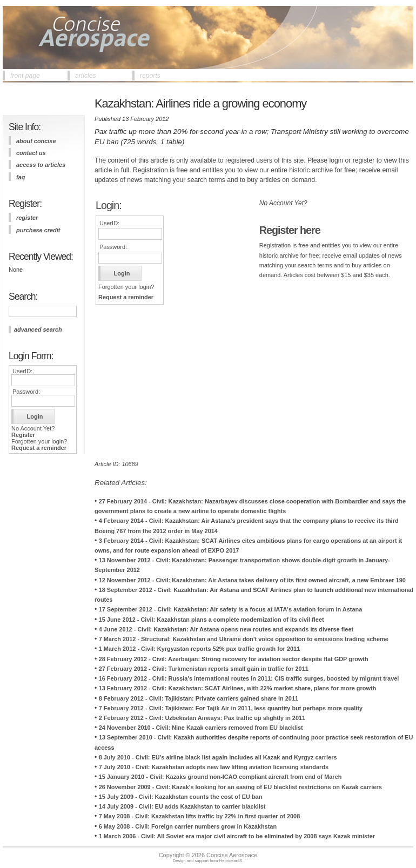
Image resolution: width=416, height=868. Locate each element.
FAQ (21, 177)
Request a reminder (39, 448)
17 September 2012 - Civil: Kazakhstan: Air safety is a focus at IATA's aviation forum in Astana (231, 609)
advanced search (38, 329)
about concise (36, 141)
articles (86, 76)
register (27, 218)
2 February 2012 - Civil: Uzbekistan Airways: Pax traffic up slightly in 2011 (202, 718)
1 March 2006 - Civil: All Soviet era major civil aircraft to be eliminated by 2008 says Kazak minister (237, 836)
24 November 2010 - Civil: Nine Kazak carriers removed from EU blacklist (201, 728)
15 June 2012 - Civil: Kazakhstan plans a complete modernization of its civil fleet (212, 620)
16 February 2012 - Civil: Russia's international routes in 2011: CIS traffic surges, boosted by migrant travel (249, 678)
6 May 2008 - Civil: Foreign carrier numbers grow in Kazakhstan (188, 826)
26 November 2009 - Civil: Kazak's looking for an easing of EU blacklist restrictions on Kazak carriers (240, 787)
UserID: (22, 371)
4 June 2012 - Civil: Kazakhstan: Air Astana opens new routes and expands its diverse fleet (226, 629)
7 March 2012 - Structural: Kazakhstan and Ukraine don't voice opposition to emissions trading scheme (244, 639)
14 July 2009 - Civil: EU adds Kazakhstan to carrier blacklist (182, 806)
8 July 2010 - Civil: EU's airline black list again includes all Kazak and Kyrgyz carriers (218, 757)
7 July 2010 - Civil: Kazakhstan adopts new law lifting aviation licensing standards (214, 767)
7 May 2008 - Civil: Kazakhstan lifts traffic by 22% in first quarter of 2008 (200, 816)
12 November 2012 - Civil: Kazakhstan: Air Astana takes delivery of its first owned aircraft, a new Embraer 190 (252, 580)
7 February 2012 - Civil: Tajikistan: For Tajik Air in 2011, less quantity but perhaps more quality (231, 708)
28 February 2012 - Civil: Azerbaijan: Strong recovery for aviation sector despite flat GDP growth (234, 659)
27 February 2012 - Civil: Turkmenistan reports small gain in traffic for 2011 (204, 669)
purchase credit (38, 230)
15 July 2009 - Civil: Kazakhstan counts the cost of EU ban (181, 797)
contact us (31, 153)
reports (150, 76)
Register (23, 435)
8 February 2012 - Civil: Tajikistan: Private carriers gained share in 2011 (199, 698)
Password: (26, 392)
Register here (290, 230)
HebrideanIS (231, 861)
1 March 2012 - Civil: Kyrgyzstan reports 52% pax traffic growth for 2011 (200, 649)
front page (25, 76)
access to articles (41, 165)
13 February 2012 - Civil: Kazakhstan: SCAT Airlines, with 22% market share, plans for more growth (238, 688)
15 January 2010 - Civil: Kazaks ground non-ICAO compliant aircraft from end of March (220, 777)
